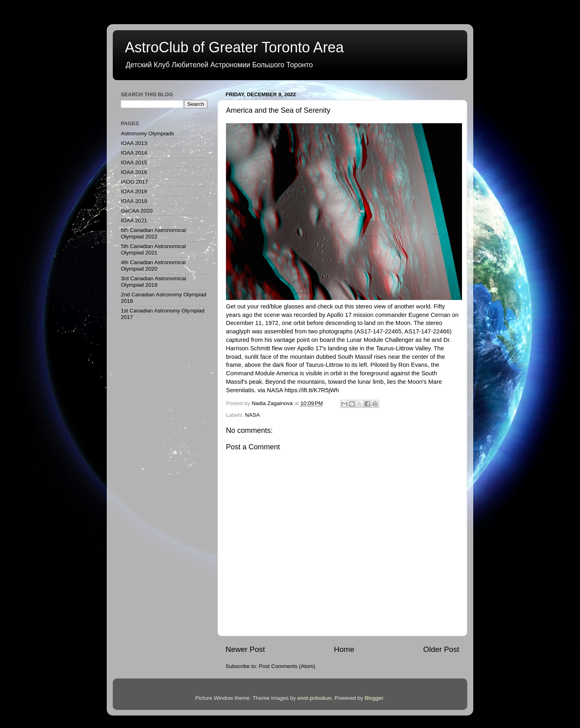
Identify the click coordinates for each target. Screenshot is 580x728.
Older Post (441, 649)
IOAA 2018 (134, 191)
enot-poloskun (314, 698)
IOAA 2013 (134, 143)
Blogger (374, 698)
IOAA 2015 (134, 162)
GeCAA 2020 (137, 211)
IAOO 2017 (135, 182)
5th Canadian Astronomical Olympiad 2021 (153, 249)
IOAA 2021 (134, 220)
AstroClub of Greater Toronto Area (234, 47)
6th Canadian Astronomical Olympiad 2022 (153, 233)
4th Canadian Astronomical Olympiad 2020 (153, 266)
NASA (252, 415)
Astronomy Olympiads (147, 133)
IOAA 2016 (134, 172)
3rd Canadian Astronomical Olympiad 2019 (153, 282)
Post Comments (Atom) (287, 666)
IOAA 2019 (134, 201)
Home (344, 649)
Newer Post (245, 649)
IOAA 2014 (134, 153)
